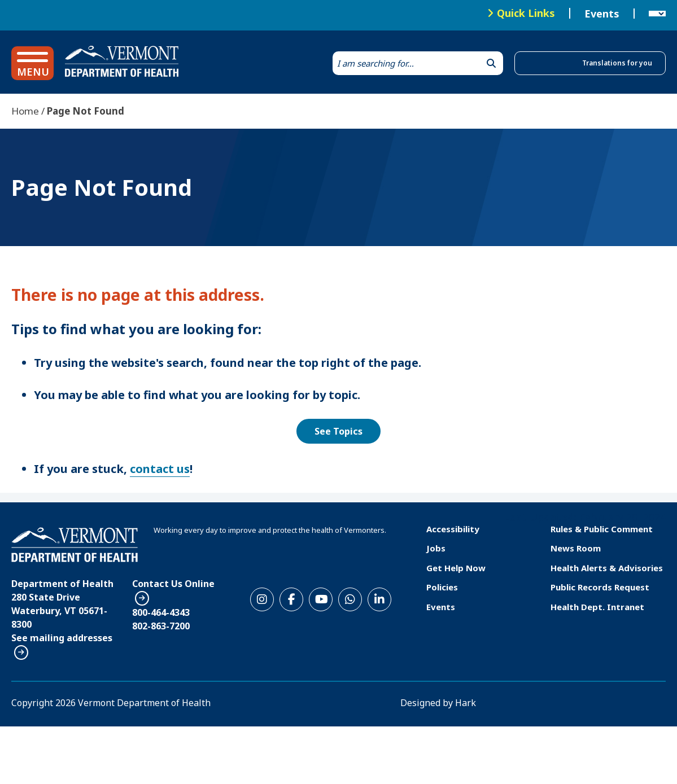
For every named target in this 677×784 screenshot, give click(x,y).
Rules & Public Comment (602, 529)
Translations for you (617, 63)
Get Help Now (456, 568)
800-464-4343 (161, 612)
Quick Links (526, 13)
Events (602, 14)
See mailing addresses (62, 638)
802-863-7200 (161, 626)
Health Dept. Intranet (597, 607)
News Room (576, 548)
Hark (466, 703)
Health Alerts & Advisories (607, 568)
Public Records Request (600, 587)
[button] (32, 63)
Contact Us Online (173, 584)
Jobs (436, 548)
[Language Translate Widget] (657, 14)
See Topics (338, 431)
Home (25, 111)
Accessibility (453, 529)
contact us (160, 469)
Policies (442, 587)
